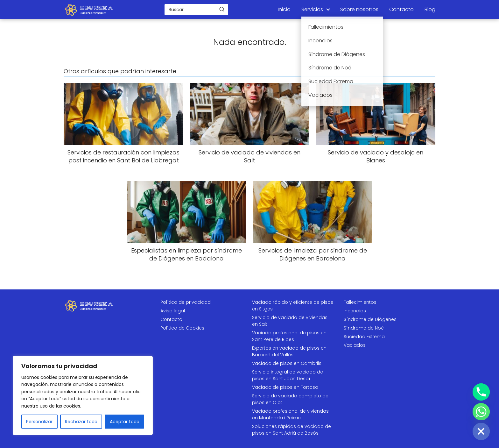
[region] (83, 395)
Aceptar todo (125, 422)
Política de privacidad (186, 302)
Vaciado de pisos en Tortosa (285, 387)
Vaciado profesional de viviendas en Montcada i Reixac (290, 414)
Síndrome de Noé (364, 328)
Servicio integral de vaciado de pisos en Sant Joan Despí (288, 375)
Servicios (312, 9)
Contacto (401, 9)
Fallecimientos (360, 302)
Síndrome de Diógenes (370, 319)
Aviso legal (173, 311)
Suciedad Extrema (364, 337)
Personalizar (39, 422)
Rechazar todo (81, 422)
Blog (430, 9)
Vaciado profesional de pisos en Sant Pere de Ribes (289, 336)
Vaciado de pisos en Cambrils (287, 363)
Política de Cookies (182, 328)
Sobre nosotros (359, 9)
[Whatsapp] (481, 412)
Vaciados (355, 345)
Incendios (355, 311)
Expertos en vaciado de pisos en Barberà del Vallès (289, 351)
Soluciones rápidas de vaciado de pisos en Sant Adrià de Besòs (292, 430)
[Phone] (481, 392)
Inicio (284, 9)
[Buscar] (222, 9)
